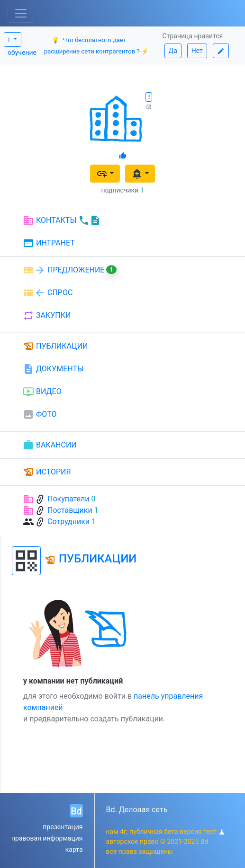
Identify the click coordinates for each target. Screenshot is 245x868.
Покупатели (68, 499)
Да (173, 51)
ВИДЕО (42, 392)
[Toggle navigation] (21, 13)
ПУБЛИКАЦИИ (55, 346)
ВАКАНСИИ (50, 445)
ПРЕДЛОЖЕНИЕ (70, 270)
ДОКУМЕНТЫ (53, 369)
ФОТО (40, 414)
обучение (22, 53)
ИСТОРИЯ (47, 472)
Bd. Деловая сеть (137, 810)
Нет (197, 51)
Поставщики (70, 510)
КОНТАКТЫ (62, 220)
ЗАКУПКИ (47, 316)
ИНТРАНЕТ (49, 244)
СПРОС (48, 293)
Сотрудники (68, 522)
